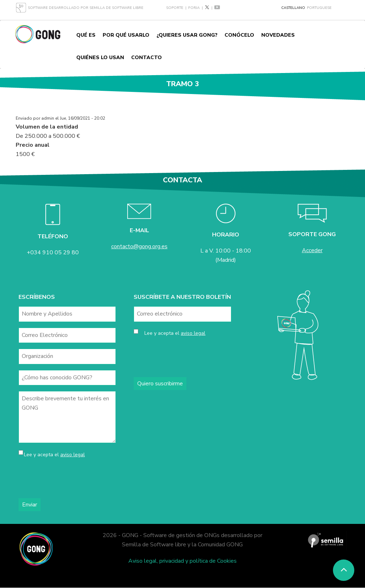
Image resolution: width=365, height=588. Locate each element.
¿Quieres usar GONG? (187, 35)
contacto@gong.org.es (139, 246)
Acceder (312, 250)
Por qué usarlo (126, 35)
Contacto (146, 58)
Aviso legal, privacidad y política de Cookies (182, 561)
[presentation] (73, 479)
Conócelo (239, 35)
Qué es (86, 35)
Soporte (175, 8)
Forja (194, 8)
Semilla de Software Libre (116, 8)
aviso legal (73, 455)
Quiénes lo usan (100, 58)
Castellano (293, 8)
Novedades (278, 35)
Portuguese (319, 8)
